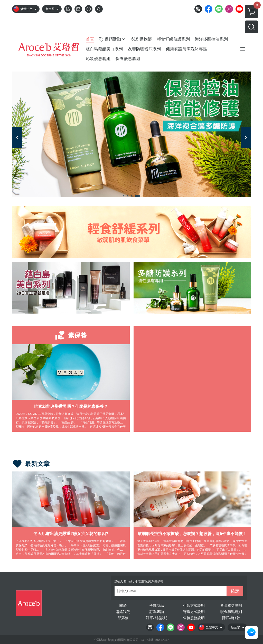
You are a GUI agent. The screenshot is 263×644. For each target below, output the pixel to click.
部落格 (123, 618)
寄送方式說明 (194, 612)
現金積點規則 (231, 612)
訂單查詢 (157, 612)
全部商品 (157, 606)
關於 (123, 606)
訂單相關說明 (157, 618)
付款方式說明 (194, 606)
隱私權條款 (231, 618)
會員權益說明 (231, 606)
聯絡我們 (123, 612)
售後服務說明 (194, 618)
